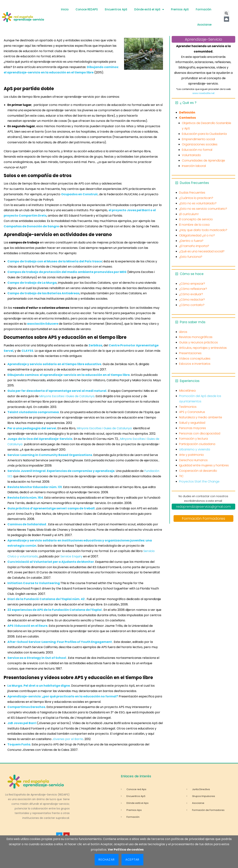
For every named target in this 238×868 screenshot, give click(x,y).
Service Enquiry (71, 556)
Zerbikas (95, 345)
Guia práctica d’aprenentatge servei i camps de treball (51, 508)
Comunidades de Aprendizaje (203, 160)
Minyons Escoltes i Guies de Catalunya (67, 396)
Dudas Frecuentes (194, 183)
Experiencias (190, 381)
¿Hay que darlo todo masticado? (203, 230)
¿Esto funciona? (191, 257)
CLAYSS (27, 351)
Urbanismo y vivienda (195, 449)
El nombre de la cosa (194, 225)
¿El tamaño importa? (194, 246)
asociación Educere (43, 324)
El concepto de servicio (196, 219)
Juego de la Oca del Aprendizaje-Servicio (40, 439)
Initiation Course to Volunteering (34, 583)
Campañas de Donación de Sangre (31, 226)
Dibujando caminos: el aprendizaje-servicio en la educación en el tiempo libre (69, 375)
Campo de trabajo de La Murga (32, 283)
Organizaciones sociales (200, 144)
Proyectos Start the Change (199, 481)
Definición (187, 112)
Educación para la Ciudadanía (204, 134)
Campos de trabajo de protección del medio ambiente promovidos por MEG (67, 272)
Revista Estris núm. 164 (25, 498)
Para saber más (193, 322)
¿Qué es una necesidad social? (202, 251)
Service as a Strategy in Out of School (37, 658)
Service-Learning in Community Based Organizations (50, 455)
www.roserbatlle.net (203, 93)
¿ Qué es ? (188, 103)
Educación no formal (197, 150)
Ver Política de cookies (126, 850)
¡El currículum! (189, 214)
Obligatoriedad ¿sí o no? (197, 235)
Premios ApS (180, 9)
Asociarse (204, 25)
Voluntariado (191, 155)
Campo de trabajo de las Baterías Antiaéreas (43, 293)
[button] (227, 13)
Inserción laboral (194, 166)
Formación (204, 9)
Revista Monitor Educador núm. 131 (35, 487)
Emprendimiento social (198, 139)
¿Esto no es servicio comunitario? (203, 209)
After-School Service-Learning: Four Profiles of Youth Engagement (60, 642)
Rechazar (107, 860)
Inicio (65, 9)
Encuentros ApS (116, 9)
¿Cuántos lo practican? (196, 198)
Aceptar (132, 860)
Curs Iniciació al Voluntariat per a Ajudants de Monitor (51, 562)
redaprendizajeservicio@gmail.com (203, 507)
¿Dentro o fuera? (191, 241)
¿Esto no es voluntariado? (198, 203)
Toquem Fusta (19, 744)
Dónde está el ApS (149, 10)
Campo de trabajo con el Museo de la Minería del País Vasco (55, 261)
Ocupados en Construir (79, 194)
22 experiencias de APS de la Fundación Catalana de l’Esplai (55, 610)
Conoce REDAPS (87, 9)
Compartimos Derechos (26, 707)
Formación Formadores (203, 518)
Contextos (187, 118)
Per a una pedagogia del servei (32, 428)
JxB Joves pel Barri (22, 723)
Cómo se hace (192, 274)
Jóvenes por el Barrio (68, 739)
